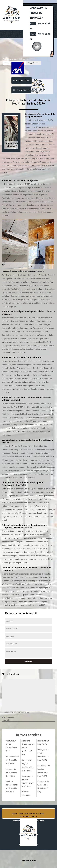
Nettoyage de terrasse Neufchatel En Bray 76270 (27, 781)
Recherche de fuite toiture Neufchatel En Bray (43, 787)
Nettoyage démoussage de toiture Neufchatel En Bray (28, 748)
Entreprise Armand (28, 860)
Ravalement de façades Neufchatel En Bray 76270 (44, 771)
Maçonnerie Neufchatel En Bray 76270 (12, 772)
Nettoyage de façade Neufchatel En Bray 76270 (43, 755)
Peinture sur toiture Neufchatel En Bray (12, 746)
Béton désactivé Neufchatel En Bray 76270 (12, 760)
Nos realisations (22, 80)
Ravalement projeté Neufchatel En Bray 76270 (27, 765)
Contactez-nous (21, 90)
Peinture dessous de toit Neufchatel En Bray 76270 (12, 787)
